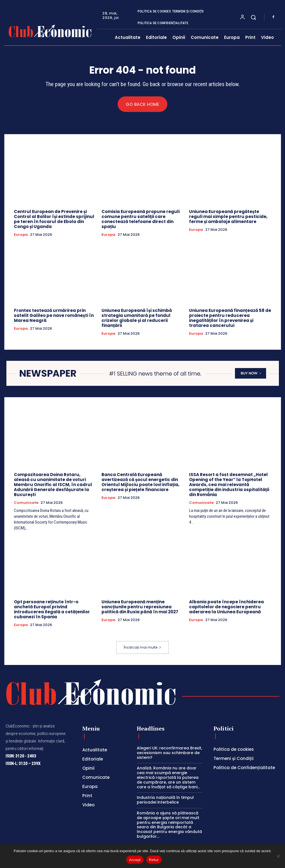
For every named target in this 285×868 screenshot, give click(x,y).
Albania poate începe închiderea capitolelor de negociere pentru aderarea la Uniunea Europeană (226, 607)
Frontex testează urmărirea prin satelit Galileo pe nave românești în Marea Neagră (54, 316)
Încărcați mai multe (142, 648)
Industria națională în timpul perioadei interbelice (165, 800)
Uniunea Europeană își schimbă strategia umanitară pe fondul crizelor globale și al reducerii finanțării (137, 318)
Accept (135, 860)
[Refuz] (278, 856)
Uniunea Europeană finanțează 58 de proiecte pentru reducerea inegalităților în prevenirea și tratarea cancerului (230, 318)
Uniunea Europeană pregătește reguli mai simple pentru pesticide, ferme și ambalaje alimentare (228, 217)
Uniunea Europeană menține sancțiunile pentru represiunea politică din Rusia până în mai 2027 (140, 607)
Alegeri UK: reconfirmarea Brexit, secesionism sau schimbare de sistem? (169, 753)
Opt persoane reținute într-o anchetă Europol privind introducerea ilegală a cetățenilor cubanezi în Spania (52, 610)
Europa (21, 235)
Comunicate (26, 503)
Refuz (154, 860)
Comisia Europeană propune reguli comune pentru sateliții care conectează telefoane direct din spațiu (141, 219)
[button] (253, 17)
